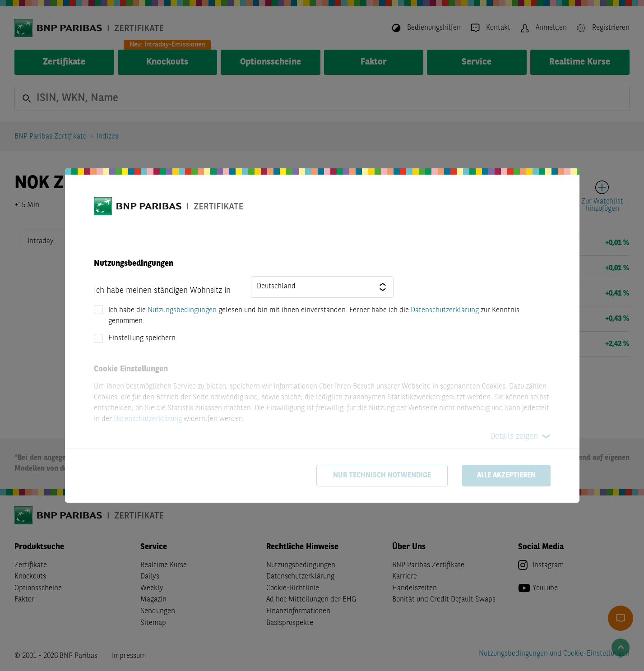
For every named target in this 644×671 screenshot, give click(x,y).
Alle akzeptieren (506, 476)
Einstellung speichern (142, 338)
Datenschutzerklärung (445, 310)
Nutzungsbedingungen (182, 310)
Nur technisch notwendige (382, 476)
